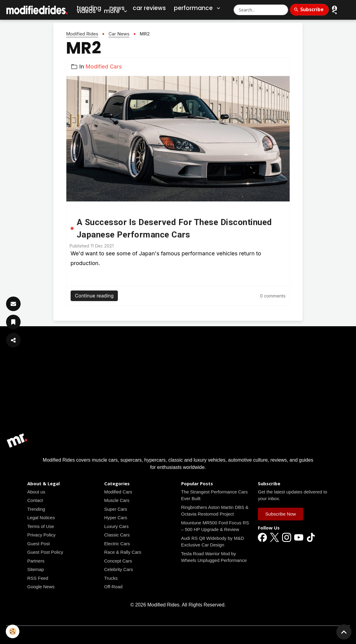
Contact (35, 500)
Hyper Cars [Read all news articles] (116, 518)
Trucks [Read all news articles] (111, 578)
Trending (36, 509)
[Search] (296, 10)
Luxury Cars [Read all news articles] (116, 526)
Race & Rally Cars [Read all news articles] (123, 552)
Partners (36, 561)
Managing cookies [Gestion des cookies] (178, 634)
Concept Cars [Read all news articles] (118, 561)
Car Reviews (149, 8)
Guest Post (38, 544)
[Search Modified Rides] (261, 10)
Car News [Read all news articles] (119, 34)
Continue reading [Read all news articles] (94, 296)
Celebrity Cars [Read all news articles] (119, 569)
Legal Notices (41, 518)
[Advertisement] (178, 387)
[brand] (37, 10)
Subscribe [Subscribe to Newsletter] (312, 9)
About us (36, 492)
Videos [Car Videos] (86, 11)
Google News (41, 587)
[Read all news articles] (178, 139)
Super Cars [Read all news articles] (116, 509)
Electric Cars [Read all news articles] (117, 544)
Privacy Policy (41, 535)
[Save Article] (13, 322)
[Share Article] (13, 340)
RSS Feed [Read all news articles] (38, 578)
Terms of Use (41, 526)
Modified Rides (82, 34)
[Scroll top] (344, 632)
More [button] (116, 11)
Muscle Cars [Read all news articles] (117, 500)
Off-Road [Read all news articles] (113, 587)
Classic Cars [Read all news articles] (117, 535)
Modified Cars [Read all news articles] (104, 66)
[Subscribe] (13, 304)
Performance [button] (198, 8)
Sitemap (36, 569)
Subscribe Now (281, 514)
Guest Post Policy (45, 552)
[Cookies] (13, 631)
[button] (334, 11)
